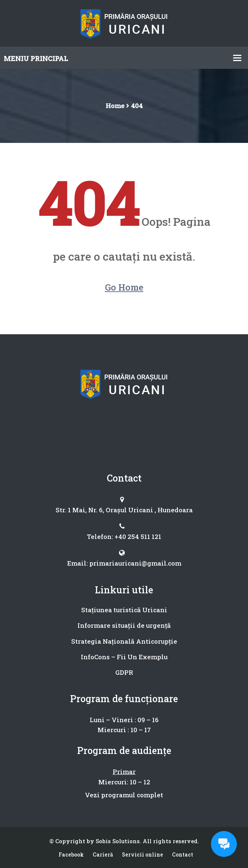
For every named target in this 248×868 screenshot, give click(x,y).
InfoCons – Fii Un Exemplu (124, 657)
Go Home (124, 287)
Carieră (103, 854)
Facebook (71, 854)
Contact (183, 854)
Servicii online (143, 854)
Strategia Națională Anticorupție (124, 641)
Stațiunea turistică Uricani (124, 610)
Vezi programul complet (124, 795)
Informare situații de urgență (124, 625)
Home (115, 106)
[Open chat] (224, 844)
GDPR (124, 672)
